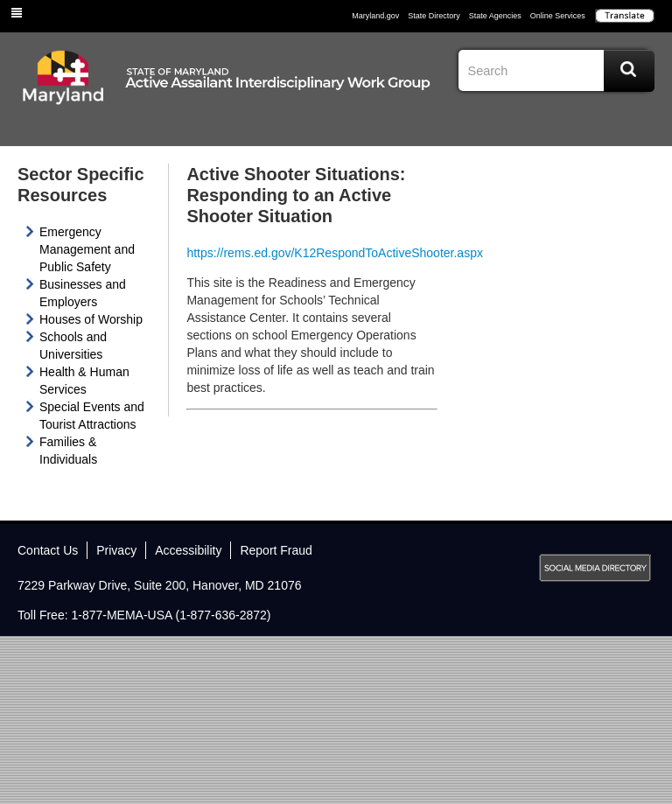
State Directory (434, 16)
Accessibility (188, 550)
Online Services (558, 16)
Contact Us (48, 550)
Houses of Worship (91, 319)
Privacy (116, 550)
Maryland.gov (375, 16)
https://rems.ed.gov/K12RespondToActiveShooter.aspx (335, 253)
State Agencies (495, 16)
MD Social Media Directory (595, 568)
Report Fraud (276, 550)
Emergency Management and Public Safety (87, 249)
